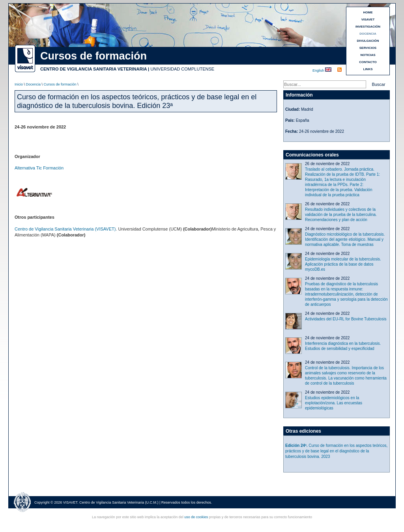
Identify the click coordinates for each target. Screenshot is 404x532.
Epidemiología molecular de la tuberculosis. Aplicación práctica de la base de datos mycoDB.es (343, 264)
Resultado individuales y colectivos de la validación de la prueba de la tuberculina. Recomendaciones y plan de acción (341, 215)
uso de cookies (196, 517)
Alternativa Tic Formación (39, 168)
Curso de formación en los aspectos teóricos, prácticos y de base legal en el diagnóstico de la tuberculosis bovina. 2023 (336, 451)
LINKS (368, 69)
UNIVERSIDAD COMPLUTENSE (182, 69)
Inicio (19, 84)
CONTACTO (368, 62)
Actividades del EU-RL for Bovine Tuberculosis (346, 319)
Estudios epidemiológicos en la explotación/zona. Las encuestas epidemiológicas (334, 403)
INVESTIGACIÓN (368, 27)
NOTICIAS (368, 55)
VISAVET (368, 20)
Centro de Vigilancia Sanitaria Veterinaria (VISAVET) (65, 229)
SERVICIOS (368, 48)
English (319, 71)
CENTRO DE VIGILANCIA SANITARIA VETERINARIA (94, 69)
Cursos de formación (60, 84)
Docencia (34, 84)
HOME (368, 12)
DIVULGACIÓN (368, 41)
